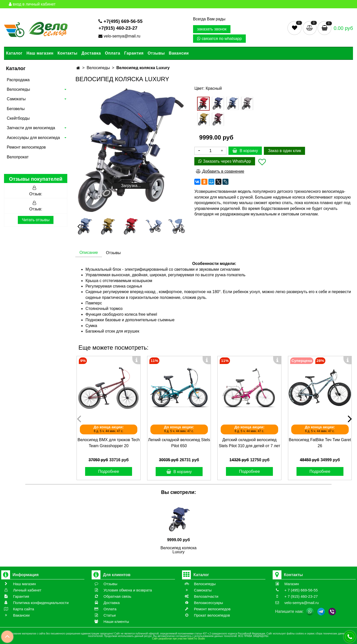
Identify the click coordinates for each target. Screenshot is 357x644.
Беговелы (16, 109)
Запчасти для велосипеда (31, 128)
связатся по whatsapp (219, 39)
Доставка (91, 53)
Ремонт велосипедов (26, 147)
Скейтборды (18, 118)
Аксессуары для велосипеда (33, 138)
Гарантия (134, 53)
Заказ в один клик (284, 151)
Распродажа (18, 80)
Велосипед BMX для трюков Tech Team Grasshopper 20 (109, 443)
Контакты (67, 53)
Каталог (14, 53)
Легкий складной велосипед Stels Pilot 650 (179, 443)
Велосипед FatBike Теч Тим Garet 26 (320, 443)
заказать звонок (212, 29)
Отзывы (156, 53)
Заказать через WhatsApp (225, 161)
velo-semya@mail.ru (120, 36)
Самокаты (16, 99)
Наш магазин (40, 53)
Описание (89, 252)
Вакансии (179, 53)
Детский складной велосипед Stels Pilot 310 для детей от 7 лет (249, 443)
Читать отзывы (36, 220)
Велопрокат (18, 157)
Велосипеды (18, 89)
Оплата (113, 53)
